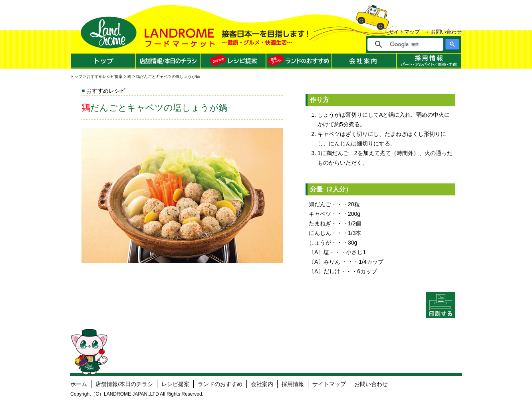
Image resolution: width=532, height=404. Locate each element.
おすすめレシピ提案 (105, 77)
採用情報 (293, 384)
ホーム (79, 384)
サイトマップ (404, 32)
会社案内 (262, 384)
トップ (76, 77)
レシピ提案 (175, 384)
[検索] (411, 44)
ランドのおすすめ (220, 384)
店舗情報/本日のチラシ (124, 384)
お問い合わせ (446, 32)
